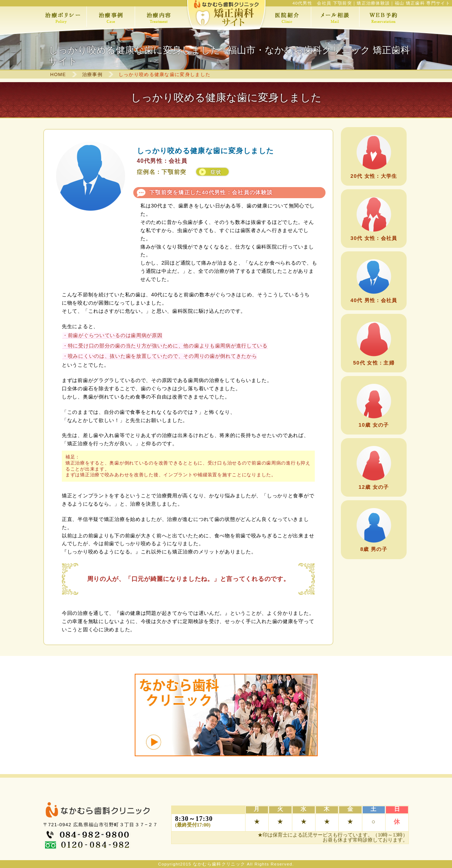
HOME (58, 74)
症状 (216, 172)
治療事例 (92, 74)
